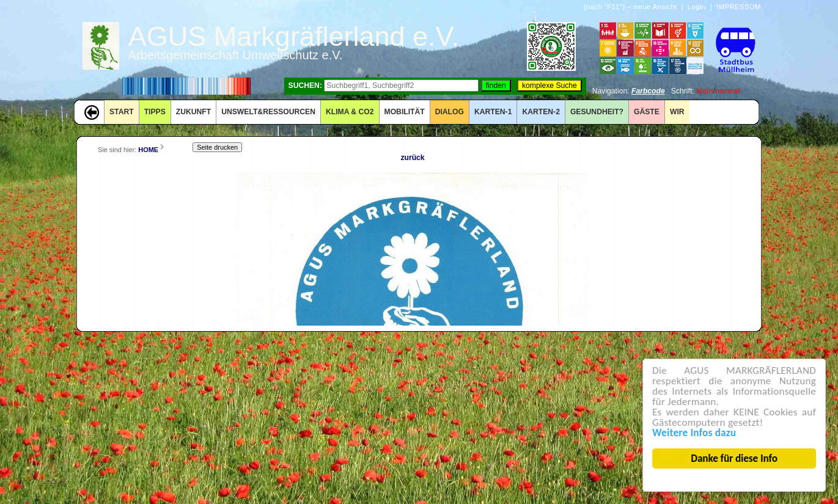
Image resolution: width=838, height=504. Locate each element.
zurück (412, 158)
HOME (148, 150)
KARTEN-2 (541, 112)
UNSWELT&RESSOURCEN (268, 112)
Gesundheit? (597, 112)
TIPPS (155, 112)
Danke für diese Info (735, 458)
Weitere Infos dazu (695, 433)
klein (705, 91)
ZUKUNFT (193, 112)
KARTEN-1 (493, 112)
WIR (677, 112)
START (122, 112)
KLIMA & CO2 (350, 112)
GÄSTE (647, 112)
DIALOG (450, 112)
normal (728, 91)
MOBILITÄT (405, 112)
